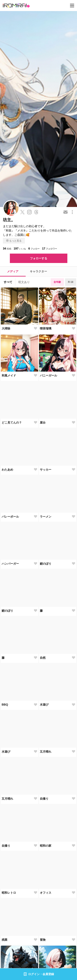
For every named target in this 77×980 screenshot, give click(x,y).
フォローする (39, 258)
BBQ (5, 705)
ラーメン (46, 517)
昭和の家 (46, 846)
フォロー (34, 249)
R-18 (71, 282)
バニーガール (48, 375)
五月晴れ (46, 752)
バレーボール (10, 517)
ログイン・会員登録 (39, 974)
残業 (5, 940)
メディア (13, 271)
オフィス (46, 893)
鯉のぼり (46, 564)
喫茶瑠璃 (46, 328)
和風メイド (9, 375)
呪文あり (24, 282)
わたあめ (7, 470)
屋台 (43, 423)
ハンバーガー (10, 564)
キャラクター (38, 271)
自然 (43, 658)
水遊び (44, 705)
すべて (8, 282)
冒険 (43, 940)
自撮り (44, 799)
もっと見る (14, 241)
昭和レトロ (9, 893)
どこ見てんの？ (12, 423)
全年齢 (57, 282)
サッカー (46, 470)
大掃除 (6, 328)
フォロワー (50, 249)
